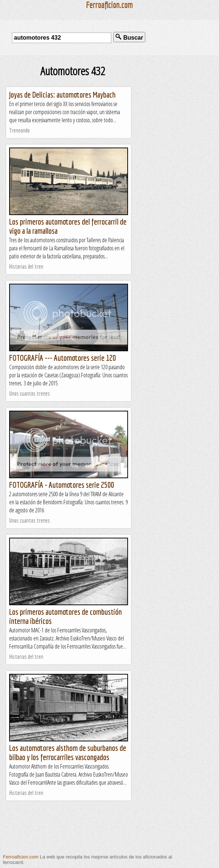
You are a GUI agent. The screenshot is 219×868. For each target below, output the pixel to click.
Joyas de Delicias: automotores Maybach (62, 95)
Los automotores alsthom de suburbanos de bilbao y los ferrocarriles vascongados (68, 752)
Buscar (129, 37)
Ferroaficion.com (21, 857)
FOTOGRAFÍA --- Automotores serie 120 (63, 358)
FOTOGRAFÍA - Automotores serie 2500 (62, 485)
